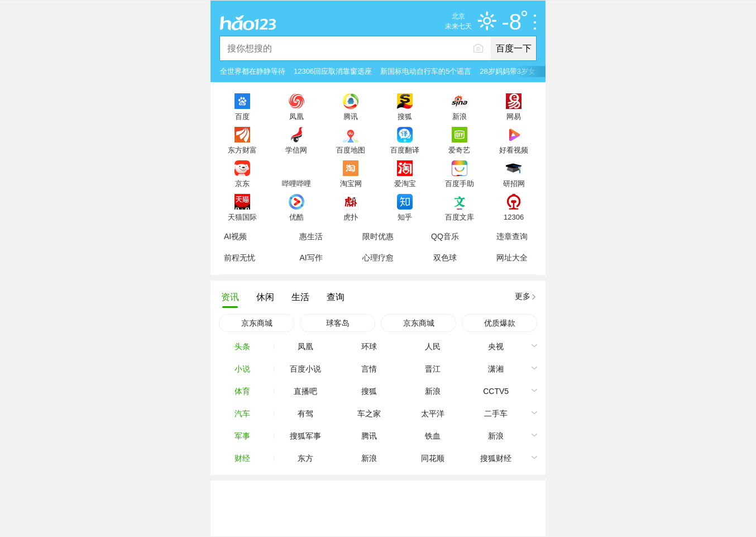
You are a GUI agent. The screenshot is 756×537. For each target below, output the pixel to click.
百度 (242, 116)
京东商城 (257, 323)
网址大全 (512, 258)
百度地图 (351, 150)
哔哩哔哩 (296, 183)
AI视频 (235, 236)
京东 (242, 183)
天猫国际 (242, 217)
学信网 (296, 150)
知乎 (405, 217)
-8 (514, 22)
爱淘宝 (405, 183)
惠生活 (311, 236)
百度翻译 (405, 150)
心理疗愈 (378, 258)
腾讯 (351, 116)
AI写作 (311, 258)
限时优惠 (378, 236)
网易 (514, 116)
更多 (523, 296)
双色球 (445, 258)
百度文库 (460, 217)
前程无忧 (240, 258)
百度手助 (460, 183)
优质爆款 (500, 323)
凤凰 (296, 116)
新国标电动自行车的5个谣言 (426, 71)
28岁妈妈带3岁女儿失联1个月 (528, 71)
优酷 (296, 217)
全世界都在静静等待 (253, 71)
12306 (514, 217)
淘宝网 (351, 183)
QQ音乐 (445, 236)
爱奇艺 (459, 150)
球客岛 (338, 323)
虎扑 (351, 217)
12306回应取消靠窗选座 (333, 71)
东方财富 (242, 150)
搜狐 (405, 116)
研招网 (514, 183)
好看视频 (514, 150)
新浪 (460, 116)
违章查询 (512, 236)
